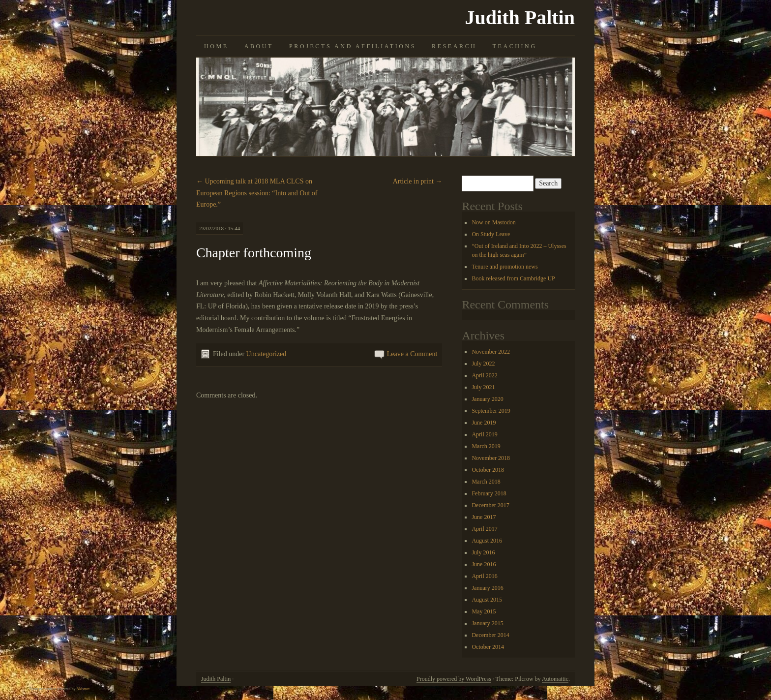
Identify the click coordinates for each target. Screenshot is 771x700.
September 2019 (491, 411)
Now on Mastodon (493, 222)
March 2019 (486, 446)
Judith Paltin (520, 17)
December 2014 (490, 635)
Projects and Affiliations (353, 46)
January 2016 (487, 588)
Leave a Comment (412, 354)
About (259, 46)
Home (216, 46)
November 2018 (491, 458)
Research (454, 46)
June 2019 (484, 423)
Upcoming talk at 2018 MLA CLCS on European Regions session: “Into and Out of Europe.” (257, 193)
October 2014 (488, 647)
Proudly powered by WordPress (454, 679)
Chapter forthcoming (254, 253)
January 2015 (487, 623)
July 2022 (483, 364)
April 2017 (484, 529)
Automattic (555, 679)
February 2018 (489, 493)
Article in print (418, 181)
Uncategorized (267, 354)
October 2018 (488, 470)
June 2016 (484, 564)
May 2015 (484, 611)
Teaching (515, 46)
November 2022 (491, 352)
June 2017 (484, 517)
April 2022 (484, 375)
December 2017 (490, 505)
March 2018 (486, 482)
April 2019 (484, 434)
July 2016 (483, 552)
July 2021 (483, 387)
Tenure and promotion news (504, 267)
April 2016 (484, 576)
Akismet (83, 689)
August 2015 (487, 600)
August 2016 (487, 541)
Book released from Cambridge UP (513, 278)
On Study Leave (491, 234)
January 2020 (487, 399)
